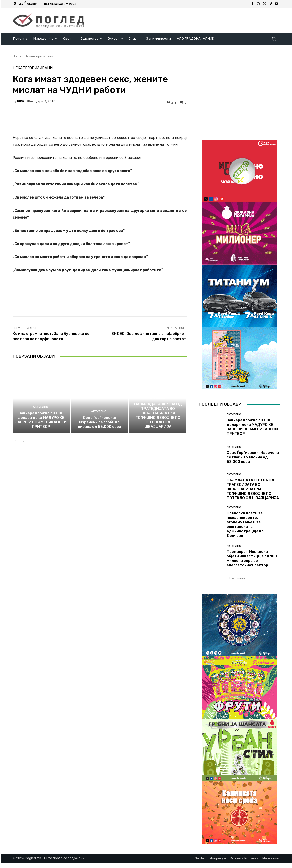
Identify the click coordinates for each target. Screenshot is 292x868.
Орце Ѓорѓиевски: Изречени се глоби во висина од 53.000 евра (100, 422)
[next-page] (24, 441)
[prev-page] (16, 441)
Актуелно (41, 407)
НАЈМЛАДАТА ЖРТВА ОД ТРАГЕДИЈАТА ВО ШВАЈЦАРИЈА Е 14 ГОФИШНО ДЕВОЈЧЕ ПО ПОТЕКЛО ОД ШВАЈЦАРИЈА (158, 415)
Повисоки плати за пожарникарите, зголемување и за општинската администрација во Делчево (245, 524)
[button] (274, 39)
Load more (239, 578)
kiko (21, 101)
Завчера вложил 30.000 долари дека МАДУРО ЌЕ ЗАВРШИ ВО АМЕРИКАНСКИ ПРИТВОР (41, 420)
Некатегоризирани (39, 56)
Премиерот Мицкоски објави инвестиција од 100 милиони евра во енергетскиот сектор (252, 558)
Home (17, 56)
